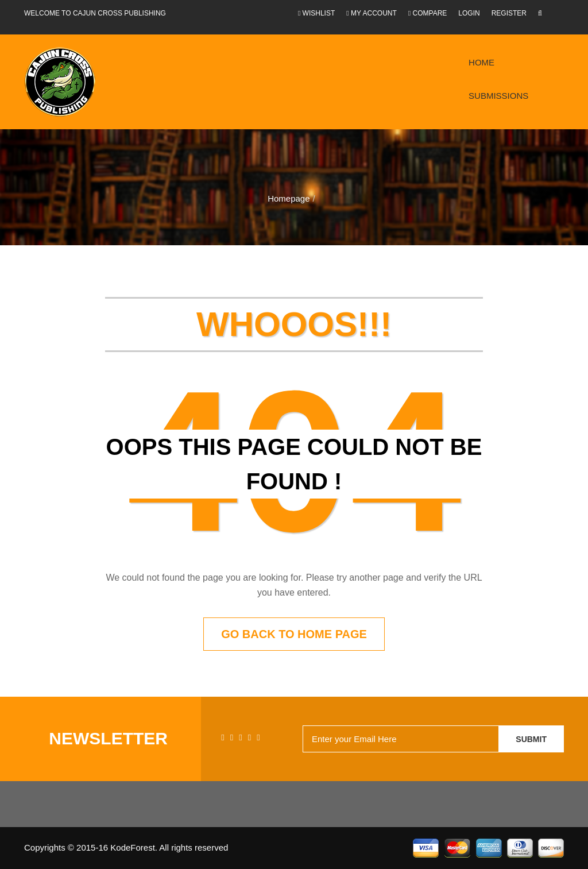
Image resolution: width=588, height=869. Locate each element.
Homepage (289, 198)
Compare (428, 13)
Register (509, 13)
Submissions (498, 96)
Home (481, 62)
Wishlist (316, 13)
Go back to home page (294, 634)
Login (469, 13)
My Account (372, 13)
